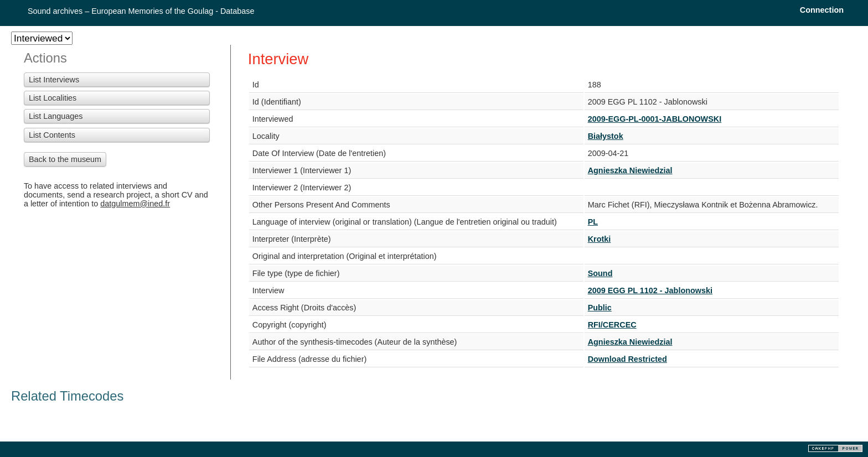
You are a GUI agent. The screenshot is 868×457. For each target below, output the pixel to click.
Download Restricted (627, 359)
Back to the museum (65, 159)
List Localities (53, 98)
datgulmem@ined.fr (135, 204)
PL (593, 222)
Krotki (600, 239)
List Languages (56, 116)
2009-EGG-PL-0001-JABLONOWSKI (655, 119)
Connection (822, 10)
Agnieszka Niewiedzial (630, 170)
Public (600, 308)
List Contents (52, 135)
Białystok (606, 136)
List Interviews (54, 80)
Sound (600, 273)
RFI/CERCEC (612, 325)
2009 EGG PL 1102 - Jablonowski (650, 290)
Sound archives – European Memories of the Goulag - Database (141, 11)
